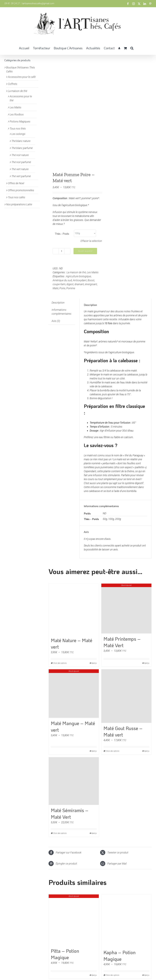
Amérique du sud (62, 280)
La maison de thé (76, 272)
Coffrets (13, 84)
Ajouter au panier (85, 251)
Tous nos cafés (17, 197)
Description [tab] (58, 303)
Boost (91, 280)
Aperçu (147, 751)
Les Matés (93, 272)
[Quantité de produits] (62, 251)
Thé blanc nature (21, 141)
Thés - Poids (62, 234)
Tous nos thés (18, 128)
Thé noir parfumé (21, 162)
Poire (62, 288)
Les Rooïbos (17, 114)
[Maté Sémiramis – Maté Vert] (74, 781)
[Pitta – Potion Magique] (74, 920)
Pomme (71, 288)
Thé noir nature (20, 155)
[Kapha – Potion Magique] (126, 921)
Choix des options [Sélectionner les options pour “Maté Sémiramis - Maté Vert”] (60, 833)
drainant (79, 284)
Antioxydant (80, 280)
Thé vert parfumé (21, 176)
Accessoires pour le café (22, 77)
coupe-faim (59, 284)
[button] (132, 48)
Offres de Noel (16, 183)
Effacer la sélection (91, 241)
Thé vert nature (20, 169)
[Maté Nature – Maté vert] (74, 609)
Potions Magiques (20, 121)
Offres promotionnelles (21, 190)
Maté (56, 288)
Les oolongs (18, 134)
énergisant (91, 284)
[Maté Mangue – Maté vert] (74, 694)
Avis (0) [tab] (56, 321)
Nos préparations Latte (19, 204)
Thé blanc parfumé (22, 148)
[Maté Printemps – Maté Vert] (126, 609)
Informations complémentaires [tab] (61, 312)
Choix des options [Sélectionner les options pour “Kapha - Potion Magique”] (112, 975)
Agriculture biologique (79, 276)
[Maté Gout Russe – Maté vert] (126, 696)
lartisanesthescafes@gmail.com (38, 3)
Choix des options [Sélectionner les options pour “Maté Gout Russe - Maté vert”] (112, 751)
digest (70, 284)
